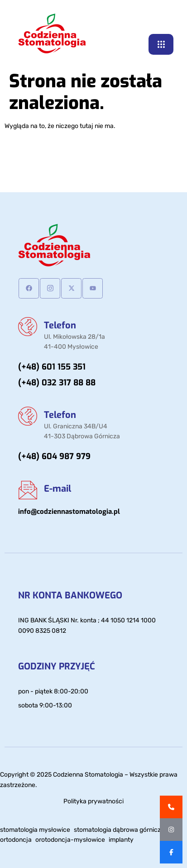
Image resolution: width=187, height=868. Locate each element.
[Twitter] (71, 288)
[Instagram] (50, 288)
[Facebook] (29, 288)
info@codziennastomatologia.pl (69, 512)
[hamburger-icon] (161, 44)
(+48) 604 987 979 (54, 456)
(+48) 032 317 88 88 (57, 383)
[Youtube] (93, 288)
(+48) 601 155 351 (52, 367)
